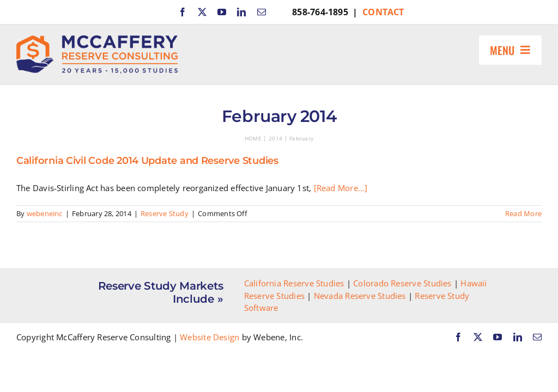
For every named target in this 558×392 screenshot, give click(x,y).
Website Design (210, 337)
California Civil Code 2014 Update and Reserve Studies (147, 161)
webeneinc (45, 213)
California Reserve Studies (294, 283)
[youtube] (222, 12)
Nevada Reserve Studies (360, 296)
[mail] (262, 12)
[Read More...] (341, 188)
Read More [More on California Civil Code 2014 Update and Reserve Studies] (523, 213)
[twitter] (202, 12)
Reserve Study (165, 213)
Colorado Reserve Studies (402, 283)
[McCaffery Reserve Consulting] (97, 39)
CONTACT (383, 12)
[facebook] (183, 12)
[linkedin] (241, 12)
